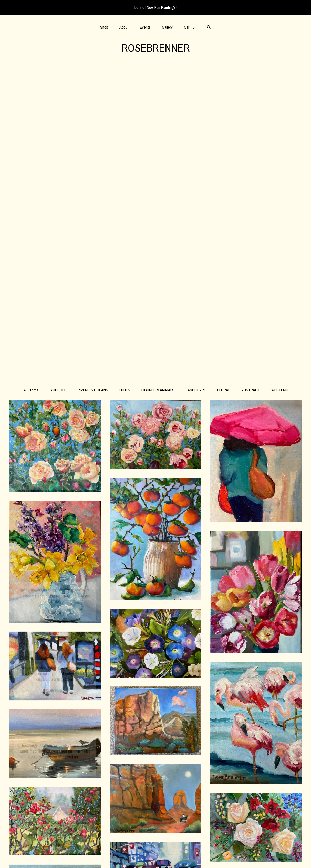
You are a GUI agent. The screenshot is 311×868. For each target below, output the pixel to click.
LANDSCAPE (196, 81)
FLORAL (224, 81)
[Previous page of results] (121, 767)
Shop (104, 27)
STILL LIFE (58, 81)
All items (31, 81)
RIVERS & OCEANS (93, 81)
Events (145, 27)
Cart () (190, 27)
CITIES (125, 81)
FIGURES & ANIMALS (158, 81)
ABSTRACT (251, 81)
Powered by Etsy (256, 832)
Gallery (167, 27)
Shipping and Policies (55, 849)
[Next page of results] (190, 767)
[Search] (209, 28)
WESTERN (279, 81)
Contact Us (55, 857)
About (124, 27)
